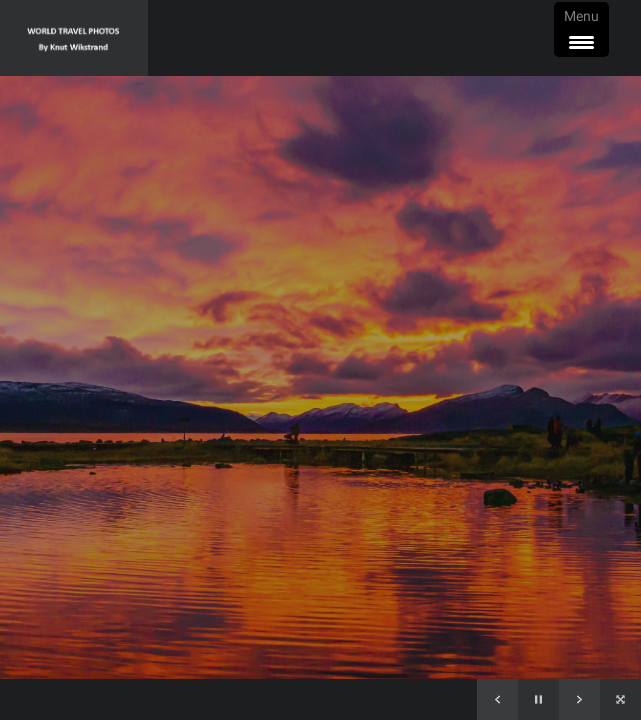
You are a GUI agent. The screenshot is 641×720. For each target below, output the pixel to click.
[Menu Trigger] (581, 29)
